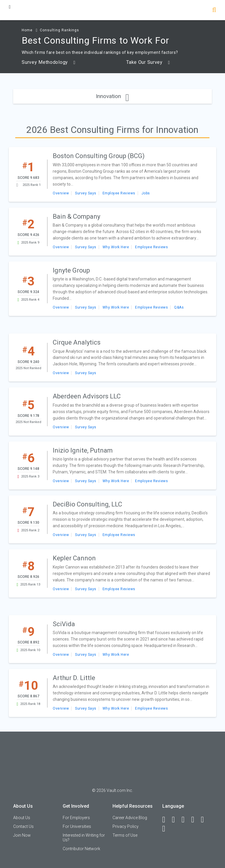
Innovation (112, 96)
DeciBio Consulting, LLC (87, 504)
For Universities (77, 826)
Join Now (22, 835)
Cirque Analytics (77, 342)
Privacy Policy (126, 826)
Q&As (179, 307)
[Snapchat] (166, 829)
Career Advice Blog (130, 818)
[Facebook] (166, 820)
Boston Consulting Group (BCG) (99, 156)
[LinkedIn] (176, 820)
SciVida (64, 624)
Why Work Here (116, 247)
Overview (61, 193)
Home (27, 30)
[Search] (214, 10)
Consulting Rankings (59, 30)
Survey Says (86, 193)
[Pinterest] (205, 820)
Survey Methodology (48, 62)
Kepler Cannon (74, 558)
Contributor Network (81, 849)
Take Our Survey (148, 62)
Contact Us (23, 826)
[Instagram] (195, 820)
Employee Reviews (119, 193)
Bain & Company (76, 216)
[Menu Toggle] (10, 7)
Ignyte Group (71, 270)
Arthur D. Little (74, 678)
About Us (22, 818)
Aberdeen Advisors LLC (87, 396)
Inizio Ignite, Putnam (83, 450)
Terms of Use (125, 835)
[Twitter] (186, 820)
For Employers (76, 818)
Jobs (146, 193)
